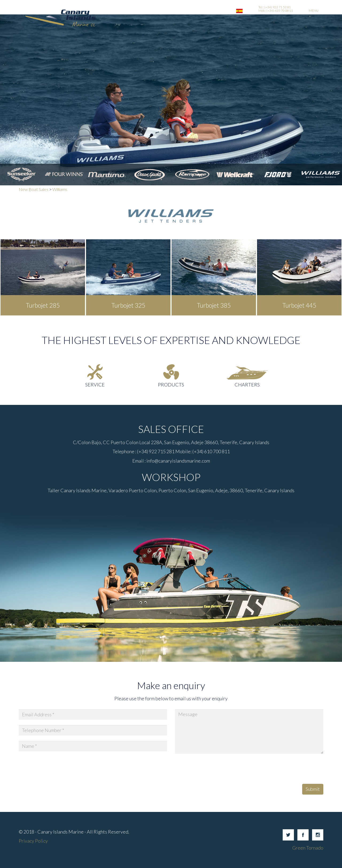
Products (171, 385)
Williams (60, 189)
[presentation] (216, 769)
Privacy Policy (33, 841)
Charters (247, 385)
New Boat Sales (34, 189)
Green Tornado (308, 848)
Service (95, 385)
